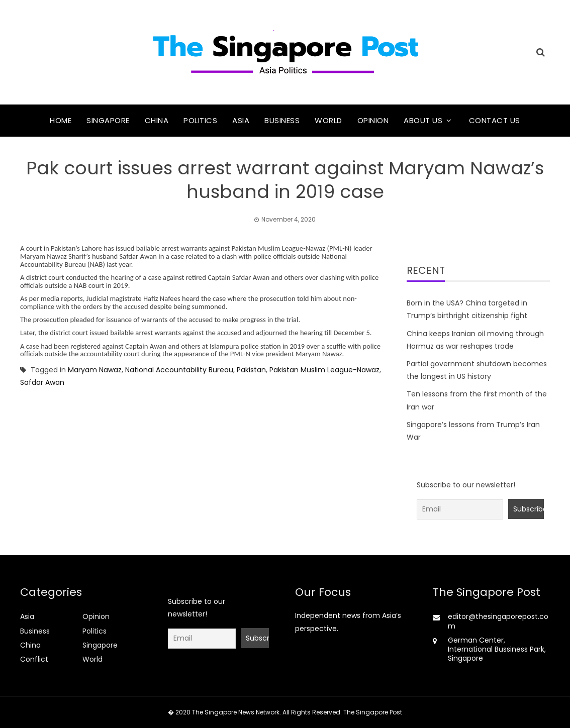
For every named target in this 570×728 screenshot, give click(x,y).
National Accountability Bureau (179, 370)
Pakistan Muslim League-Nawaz (324, 370)
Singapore (108, 120)
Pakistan (251, 370)
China (157, 120)
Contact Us (495, 120)
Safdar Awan (44, 382)
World (328, 120)
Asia (241, 120)
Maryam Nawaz (95, 370)
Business (282, 120)
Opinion (373, 120)
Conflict (34, 659)
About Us (423, 120)
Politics (200, 120)
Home (61, 120)
